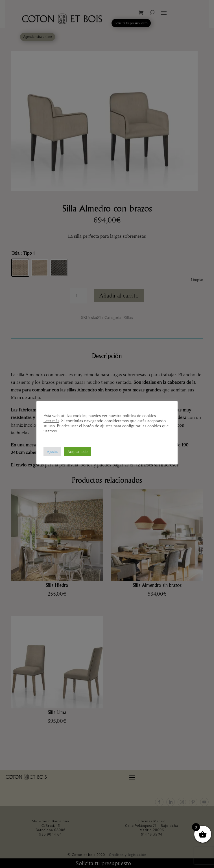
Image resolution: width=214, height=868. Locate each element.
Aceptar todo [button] (77, 451)
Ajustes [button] (52, 451)
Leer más (51, 421)
